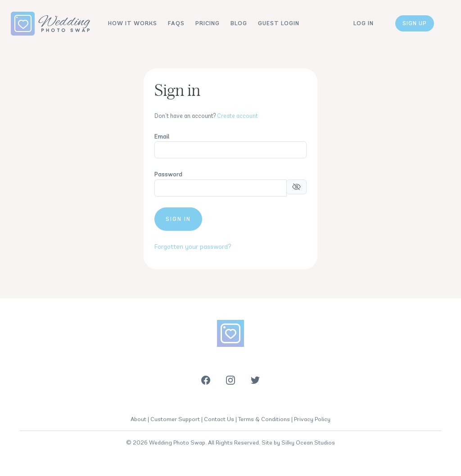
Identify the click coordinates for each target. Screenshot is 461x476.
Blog (239, 23)
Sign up (415, 23)
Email (162, 137)
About (138, 419)
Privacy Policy (312, 419)
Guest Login (279, 23)
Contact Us (219, 419)
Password (168, 174)
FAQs (176, 23)
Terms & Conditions (264, 419)
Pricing (208, 23)
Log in (364, 23)
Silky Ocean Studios (308, 442)
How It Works (133, 23)
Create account (237, 116)
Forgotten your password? (193, 247)
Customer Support (175, 419)
